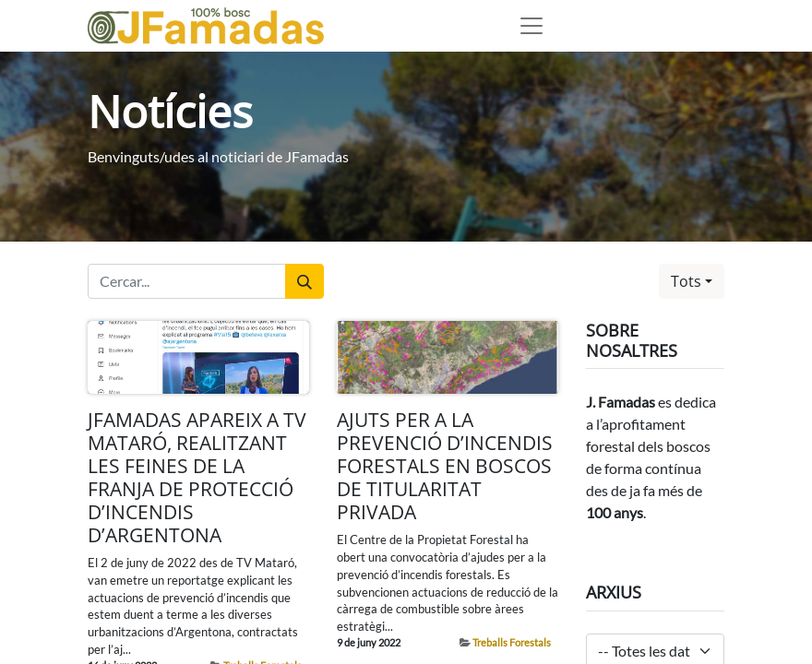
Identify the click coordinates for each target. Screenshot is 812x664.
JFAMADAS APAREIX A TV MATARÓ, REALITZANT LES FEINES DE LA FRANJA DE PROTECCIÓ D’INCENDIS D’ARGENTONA (197, 477)
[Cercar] (304, 281)
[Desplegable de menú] (531, 26)
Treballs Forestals (512, 642)
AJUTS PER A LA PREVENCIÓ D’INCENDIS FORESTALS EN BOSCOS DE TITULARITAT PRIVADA (445, 466)
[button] (692, 281)
